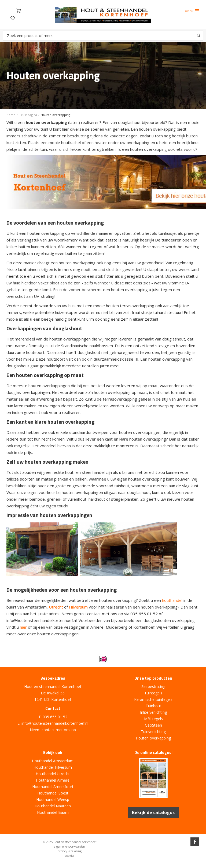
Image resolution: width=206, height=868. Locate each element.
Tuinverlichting (153, 732)
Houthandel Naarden (53, 806)
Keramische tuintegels (153, 699)
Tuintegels (153, 693)
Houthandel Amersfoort (53, 787)
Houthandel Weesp (53, 799)
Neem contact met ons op (53, 730)
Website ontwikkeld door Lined (103, 866)
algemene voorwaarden (69, 846)
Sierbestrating (153, 686)
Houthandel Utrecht (53, 774)
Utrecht (56, 607)
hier (23, 627)
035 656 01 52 (55, 717)
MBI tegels (153, 719)
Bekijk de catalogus (153, 812)
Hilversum (78, 607)
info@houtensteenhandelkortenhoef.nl (55, 723)
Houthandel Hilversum (53, 767)
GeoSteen (153, 725)
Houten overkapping (153, 738)
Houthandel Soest (53, 793)
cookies (70, 856)
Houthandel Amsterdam (53, 761)
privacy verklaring (70, 851)
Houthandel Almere (53, 780)
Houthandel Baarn (53, 812)
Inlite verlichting (153, 712)
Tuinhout (153, 706)
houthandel (172, 600)
